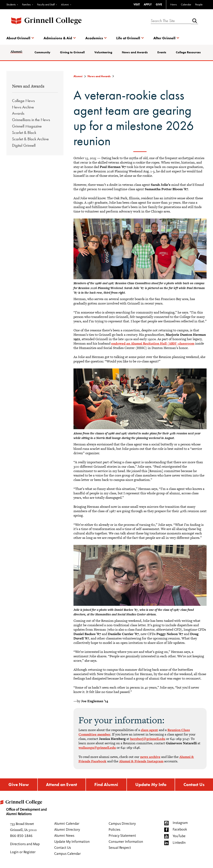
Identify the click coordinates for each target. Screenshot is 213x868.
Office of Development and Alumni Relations (25, 807)
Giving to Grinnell (72, 52)
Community (42, 52)
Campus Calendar (67, 855)
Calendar (186, 4)
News (174, 4)
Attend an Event (61, 785)
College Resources (188, 52)
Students (11, 4)
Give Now (18, 785)
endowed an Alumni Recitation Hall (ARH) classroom (153, 343)
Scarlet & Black (24, 133)
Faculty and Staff (46, 4)
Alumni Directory (67, 831)
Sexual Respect (120, 849)
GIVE (159, 4)
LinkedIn (179, 844)
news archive (150, 757)
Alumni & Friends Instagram (141, 761)
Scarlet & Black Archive (30, 139)
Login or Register (23, 853)
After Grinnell (164, 38)
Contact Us (194, 785)
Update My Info (151, 785)
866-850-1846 (21, 837)
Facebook (180, 831)
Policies (114, 831)
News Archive (23, 107)
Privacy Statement (122, 837)
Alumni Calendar (67, 825)
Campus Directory (122, 825)
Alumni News (64, 837)
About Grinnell (18, 38)
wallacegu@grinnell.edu (97, 748)
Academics (94, 38)
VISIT (137, 4)
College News (23, 101)
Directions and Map (25, 845)
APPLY (148, 4)
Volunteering (103, 52)
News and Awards (135, 52)
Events (162, 52)
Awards (18, 113)
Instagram (180, 824)
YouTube (179, 837)
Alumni (65, 4)
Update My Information (72, 843)
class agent (149, 730)
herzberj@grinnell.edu (148, 739)
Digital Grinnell (24, 145)
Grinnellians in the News (31, 120)
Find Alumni (106, 785)
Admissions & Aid (58, 38)
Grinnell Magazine (27, 126)
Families (26, 4)
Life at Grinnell (128, 38)
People (199, 4)
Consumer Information (126, 843)
